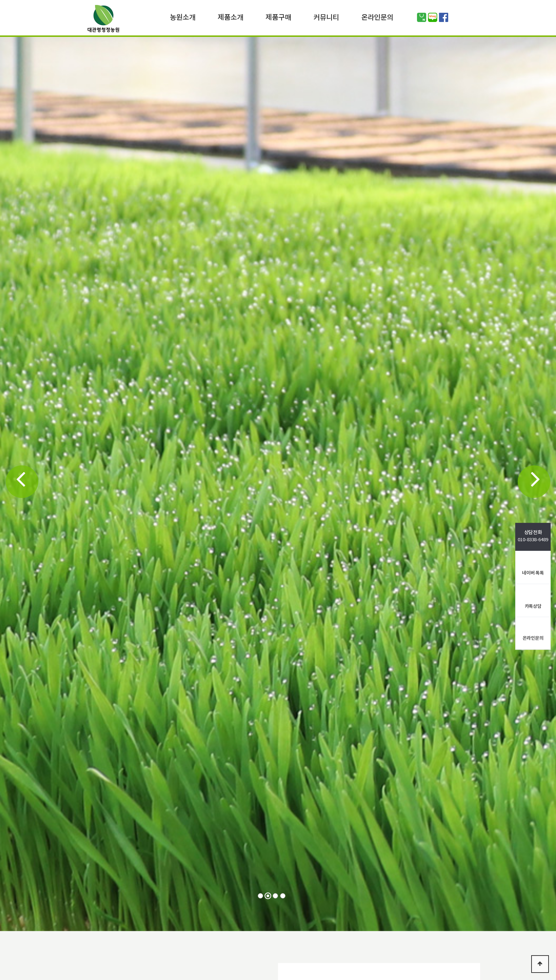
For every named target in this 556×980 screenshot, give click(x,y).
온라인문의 (377, 17)
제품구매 (278, 17)
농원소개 (183, 17)
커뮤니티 (326, 17)
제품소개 (230, 17)
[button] (22, 482)
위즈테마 (103, 20)
